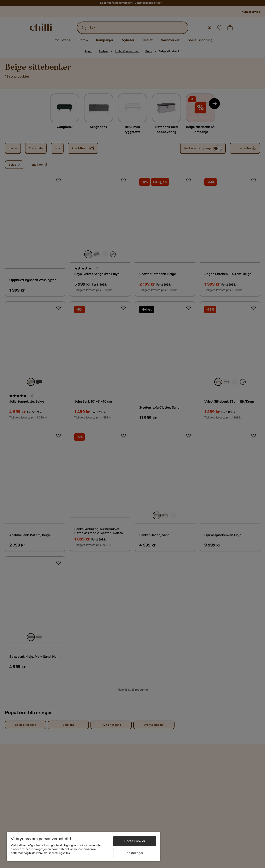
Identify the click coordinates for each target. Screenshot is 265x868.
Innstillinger (135, 853)
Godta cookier (135, 841)
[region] (83, 847)
